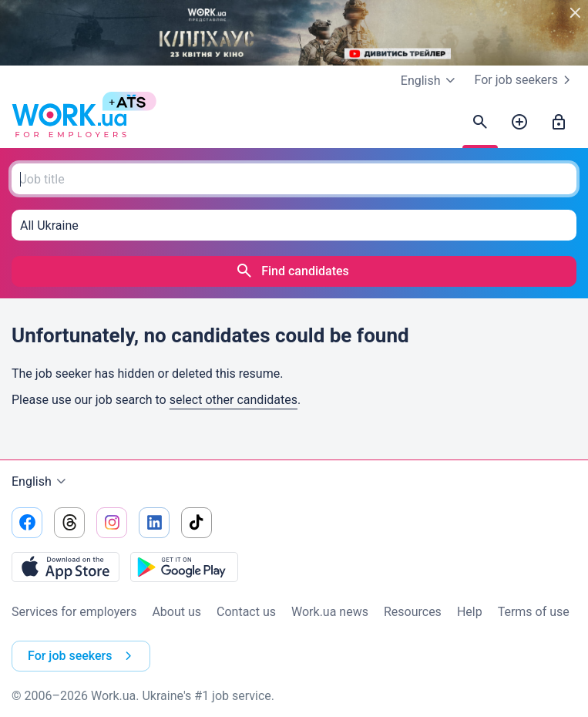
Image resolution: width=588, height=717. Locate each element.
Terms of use (534, 612)
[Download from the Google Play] (184, 567)
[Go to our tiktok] (197, 523)
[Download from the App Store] (66, 567)
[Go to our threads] (69, 523)
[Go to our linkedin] (154, 523)
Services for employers (74, 612)
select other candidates (234, 400)
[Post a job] (519, 123)
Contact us (246, 612)
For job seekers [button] (83, 656)
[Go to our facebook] (27, 523)
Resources (413, 612)
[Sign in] (559, 123)
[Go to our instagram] (112, 523)
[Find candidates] (480, 123)
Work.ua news (330, 612)
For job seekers (526, 80)
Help (470, 612)
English (41, 482)
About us (176, 612)
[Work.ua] (69, 123)
